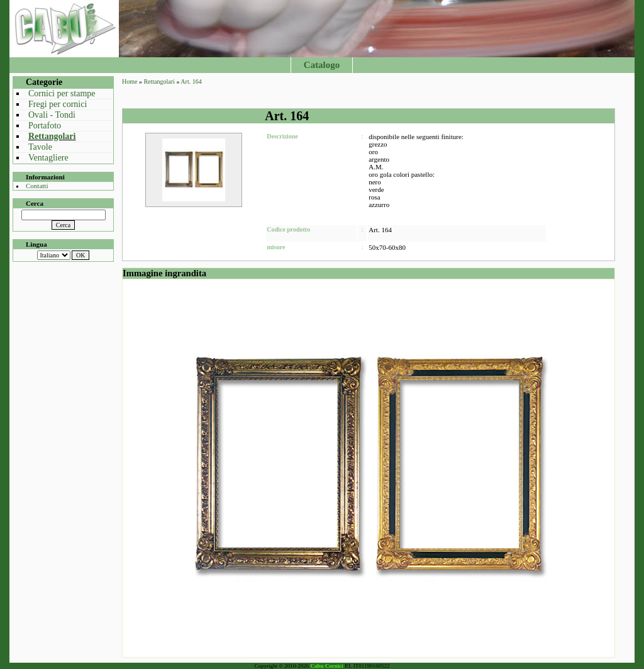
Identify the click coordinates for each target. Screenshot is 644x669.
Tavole (40, 147)
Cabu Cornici (327, 666)
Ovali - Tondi (52, 115)
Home (130, 82)
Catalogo (322, 65)
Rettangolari (52, 136)
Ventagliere (48, 158)
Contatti (37, 186)
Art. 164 (191, 82)
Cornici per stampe (62, 93)
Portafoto (45, 126)
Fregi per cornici (58, 104)
